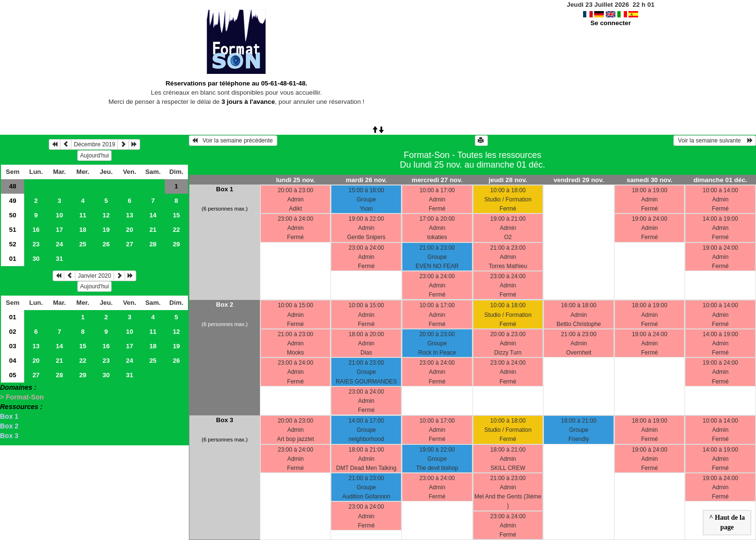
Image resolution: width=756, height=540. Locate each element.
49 (13, 201)
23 (36, 244)
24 (60, 244)
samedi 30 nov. (649, 180)
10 (60, 215)
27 (130, 244)
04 (13, 361)
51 (13, 230)
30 (36, 259)
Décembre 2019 (94, 144)
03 (13, 346)
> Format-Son (22, 397)
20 (130, 230)
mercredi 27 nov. (437, 180)
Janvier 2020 (94, 276)
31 (60, 259)
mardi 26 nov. (366, 180)
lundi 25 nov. (295, 180)
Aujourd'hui (95, 156)
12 (106, 215)
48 (13, 186)
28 (153, 244)
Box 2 (9, 426)
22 (177, 230)
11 (83, 215)
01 (13, 259)
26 (106, 244)
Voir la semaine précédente (233, 141)
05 (13, 375)
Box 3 (9, 436)
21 (153, 230)
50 (13, 215)
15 (177, 215)
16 (36, 230)
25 (83, 244)
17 (60, 230)
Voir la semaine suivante (715, 141)
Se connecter (611, 23)
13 (130, 215)
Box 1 (9, 416)
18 (83, 230)
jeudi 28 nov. (508, 180)
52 (13, 244)
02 (13, 332)
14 (153, 215)
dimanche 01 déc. (720, 180)
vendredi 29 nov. (579, 180)
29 (177, 244)
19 (106, 230)
